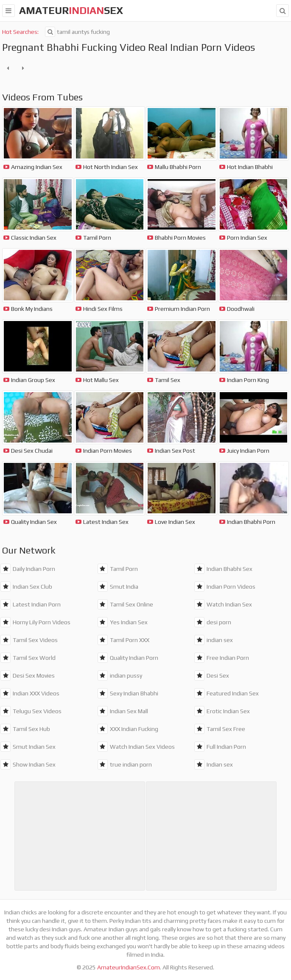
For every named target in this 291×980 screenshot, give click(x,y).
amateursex (71, 10)
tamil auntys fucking (77, 32)
